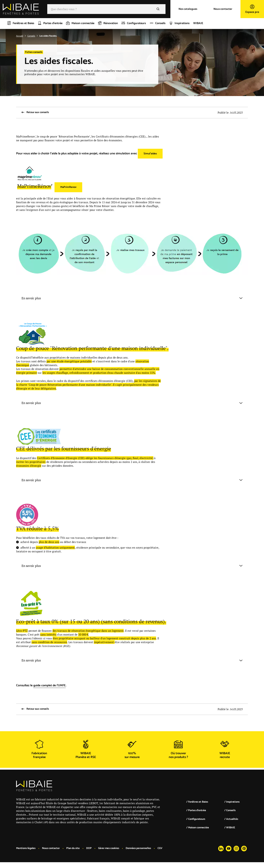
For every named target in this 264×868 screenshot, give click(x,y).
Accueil (20, 36)
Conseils (31, 36)
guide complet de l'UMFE (50, 686)
